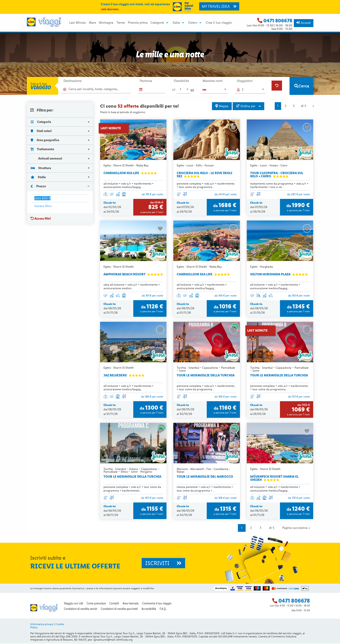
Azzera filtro (43, 206)
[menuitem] (78, 23)
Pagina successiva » (296, 528)
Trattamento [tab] (43, 149)
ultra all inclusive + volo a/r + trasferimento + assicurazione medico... (132, 287)
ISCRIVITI (163, 564)
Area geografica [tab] (45, 140)
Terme (121, 23)
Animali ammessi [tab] (47, 158)
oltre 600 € (42, 198)
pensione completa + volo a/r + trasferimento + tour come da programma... (206, 185)
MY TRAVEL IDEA (219, 6)
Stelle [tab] (38, 177)
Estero (193, 23)
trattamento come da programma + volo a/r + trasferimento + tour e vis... (279, 185)
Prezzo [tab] (38, 186)
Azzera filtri (41, 218)
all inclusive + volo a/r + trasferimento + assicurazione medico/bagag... (128, 185)
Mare (92, 23)
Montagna (106, 23)
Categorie (157, 23)
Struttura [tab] (41, 168)
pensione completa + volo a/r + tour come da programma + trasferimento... (132, 489)
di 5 (303, 106)
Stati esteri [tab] (41, 131)
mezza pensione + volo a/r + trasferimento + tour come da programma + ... (205, 489)
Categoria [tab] (41, 122)
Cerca (302, 86)
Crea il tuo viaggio (219, 23)
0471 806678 (278, 21)
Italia (176, 23)
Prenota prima (138, 23)
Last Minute (77, 23)
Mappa (222, 106)
